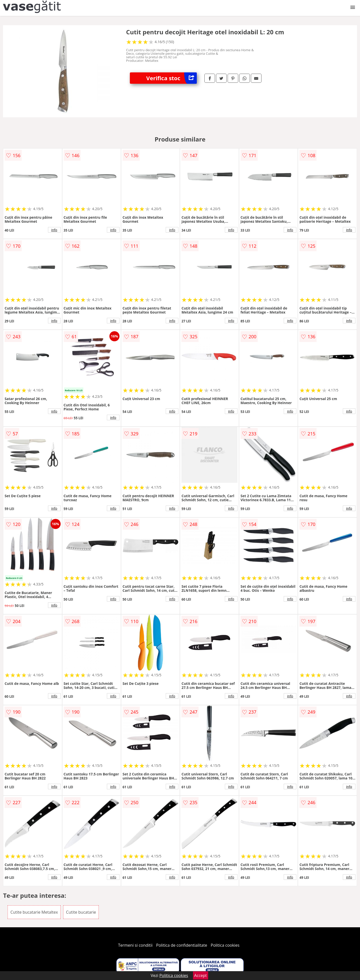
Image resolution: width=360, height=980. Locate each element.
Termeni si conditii (135, 945)
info (54, 230)
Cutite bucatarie (81, 912)
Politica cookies (225, 945)
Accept (201, 975)
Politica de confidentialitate (182, 945)
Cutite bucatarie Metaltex (34, 912)
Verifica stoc (172, 78)
